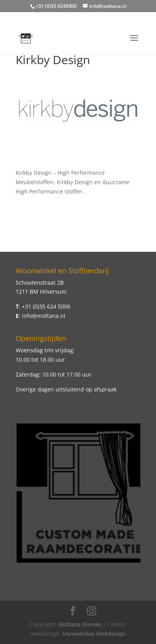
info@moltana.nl (44, 316)
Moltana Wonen (80, 624)
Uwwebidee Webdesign (94, 634)
